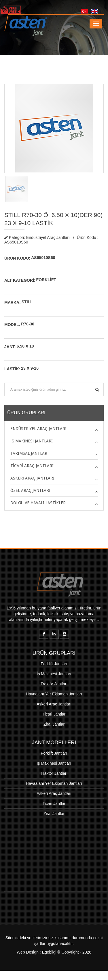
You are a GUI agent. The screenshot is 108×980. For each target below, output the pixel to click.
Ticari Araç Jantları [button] (32, 466)
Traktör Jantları (54, 684)
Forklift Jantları (54, 664)
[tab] (54, 429)
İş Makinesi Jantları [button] (32, 441)
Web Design (28, 957)
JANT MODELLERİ (54, 743)
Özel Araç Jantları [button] (30, 490)
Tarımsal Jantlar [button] (29, 453)
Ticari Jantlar (54, 714)
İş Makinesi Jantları (54, 674)
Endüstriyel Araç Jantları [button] (38, 429)
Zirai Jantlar (54, 724)
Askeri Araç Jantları (54, 704)
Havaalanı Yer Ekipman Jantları (54, 694)
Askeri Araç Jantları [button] (32, 478)
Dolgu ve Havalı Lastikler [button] (38, 503)
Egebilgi (49, 957)
